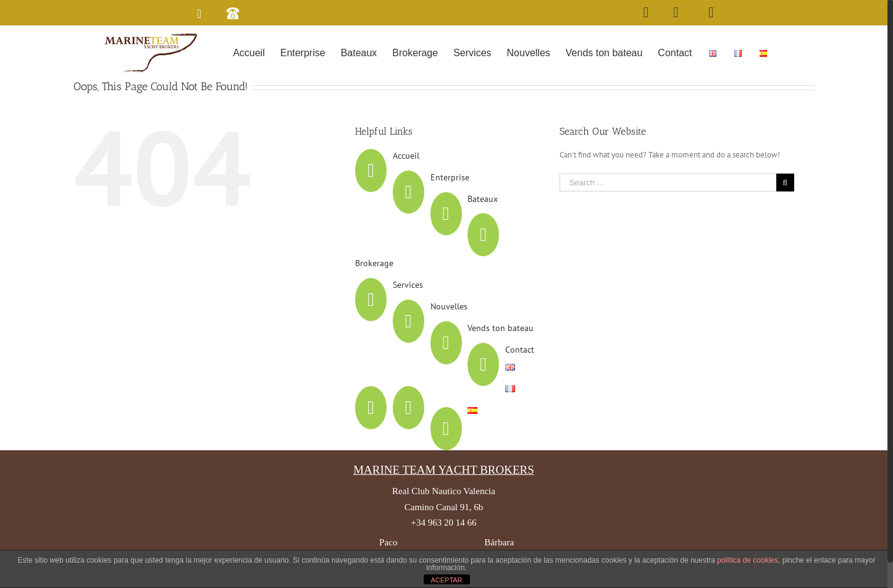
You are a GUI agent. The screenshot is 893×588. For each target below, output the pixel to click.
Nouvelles (451, 333)
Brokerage (377, 290)
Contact (523, 376)
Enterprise (452, 204)
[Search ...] (670, 209)
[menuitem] (252, 52)
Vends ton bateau (504, 355)
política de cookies (748, 560)
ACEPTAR (446, 580)
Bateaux (486, 225)
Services (410, 311)
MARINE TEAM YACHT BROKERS (447, 496)
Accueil (409, 182)
